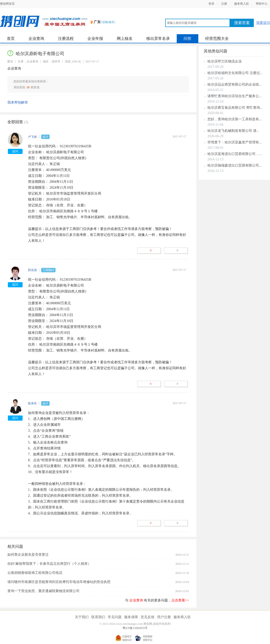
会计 (45, 137)
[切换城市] (108, 22)
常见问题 (115, 617)
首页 (11, 38)
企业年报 (95, 38)
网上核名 (125, 38)
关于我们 (82, 617)
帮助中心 (262, 4)
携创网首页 (7, 4)
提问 (15, 151)
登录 (211, 4)
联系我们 (98, 617)
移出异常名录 (158, 38)
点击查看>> (180, 600)
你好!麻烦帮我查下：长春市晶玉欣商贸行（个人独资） (49, 564)
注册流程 (66, 38)
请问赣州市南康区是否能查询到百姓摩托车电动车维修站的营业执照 (59, 582)
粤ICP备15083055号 (135, 628)
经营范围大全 (217, 38)
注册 (224, 4)
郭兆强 (32, 270)
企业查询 (36, 38)
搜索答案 (242, 23)
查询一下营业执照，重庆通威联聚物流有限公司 (43, 591)
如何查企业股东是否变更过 (28, 555)
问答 (188, 38)
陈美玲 (32, 403)
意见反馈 (148, 617)
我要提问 (263, 23)
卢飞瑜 (32, 137)
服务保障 (131, 617)
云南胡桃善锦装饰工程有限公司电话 (35, 573)
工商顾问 (48, 270)
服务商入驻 (242, 4)
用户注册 (164, 617)
